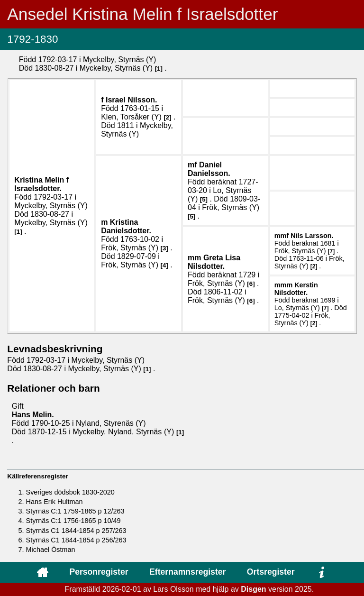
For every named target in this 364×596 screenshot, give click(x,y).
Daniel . (209, 169)
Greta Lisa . (214, 262)
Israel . (132, 100)
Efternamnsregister (187, 572)
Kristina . (41, 184)
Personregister (99, 572)
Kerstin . (296, 289)
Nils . (312, 236)
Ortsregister (271, 572)
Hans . (33, 415)
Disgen (253, 589)
